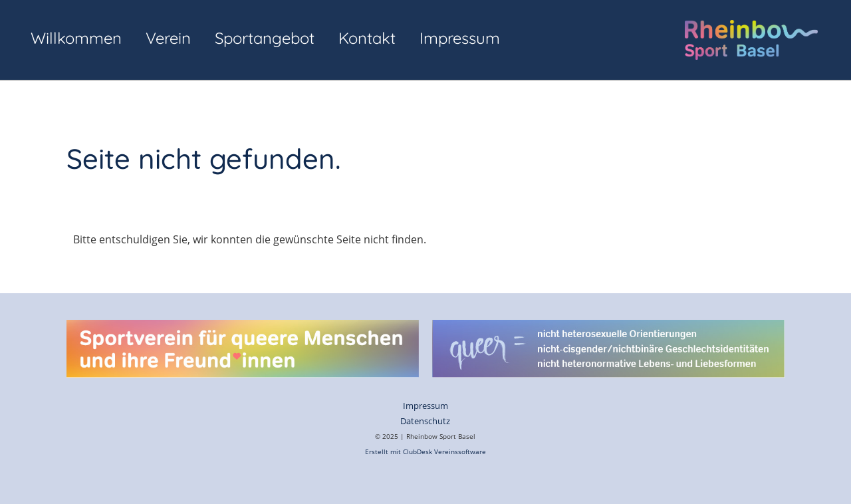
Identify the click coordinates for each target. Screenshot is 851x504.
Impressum (460, 38)
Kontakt (367, 38)
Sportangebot (265, 38)
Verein (168, 38)
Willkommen (76, 38)
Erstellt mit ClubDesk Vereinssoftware (425, 452)
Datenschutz (425, 421)
